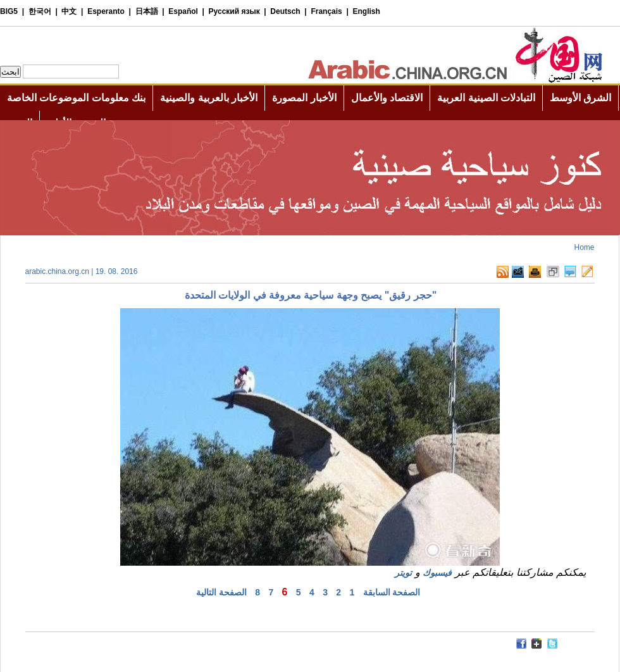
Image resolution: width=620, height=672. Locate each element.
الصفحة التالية (221, 592)
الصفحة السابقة (392, 592)
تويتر (403, 573)
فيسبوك (437, 573)
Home (584, 247)
